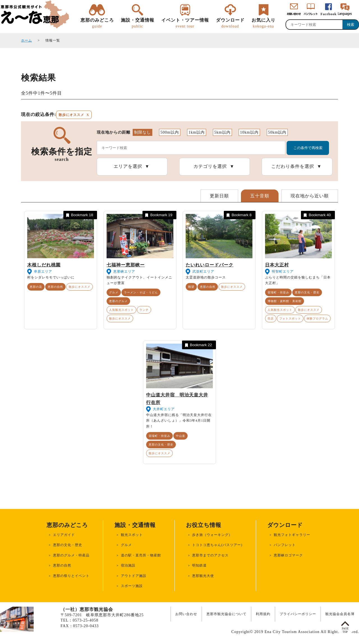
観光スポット (132, 535)
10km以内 (249, 132)
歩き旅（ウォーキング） (212, 535)
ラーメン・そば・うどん (141, 292)
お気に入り (264, 23)
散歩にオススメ (80, 287)
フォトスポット (290, 318)
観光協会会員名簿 (340, 614)
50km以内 (277, 132)
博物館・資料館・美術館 (285, 301)
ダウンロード (230, 23)
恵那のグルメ (118, 301)
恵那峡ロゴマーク (288, 555)
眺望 (191, 287)
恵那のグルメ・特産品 (71, 555)
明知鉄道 (199, 565)
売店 (271, 318)
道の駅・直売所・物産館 (141, 555)
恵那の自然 (55, 287)
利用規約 (263, 614)
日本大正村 (277, 265)
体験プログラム (317, 318)
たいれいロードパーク (210, 265)
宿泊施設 (128, 565)
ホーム (27, 40)
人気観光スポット (121, 310)
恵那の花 (36, 287)
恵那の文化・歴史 (307, 292)
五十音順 (260, 196)
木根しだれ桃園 (44, 265)
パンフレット (285, 545)
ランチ (144, 310)
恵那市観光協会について (226, 614)
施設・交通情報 (138, 23)
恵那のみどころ (97, 23)
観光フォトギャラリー (292, 535)
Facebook (329, 14)
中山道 (180, 436)
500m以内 (170, 132)
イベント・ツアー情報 (185, 23)
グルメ (114, 292)
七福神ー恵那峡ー (126, 265)
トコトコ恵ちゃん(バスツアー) (217, 545)
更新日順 (219, 196)
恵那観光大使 (203, 576)
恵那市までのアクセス (210, 555)
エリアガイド (64, 535)
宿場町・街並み (278, 292)
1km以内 (197, 132)
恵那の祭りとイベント (71, 576)
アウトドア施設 (134, 576)
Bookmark (79, 215)
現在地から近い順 (310, 196)
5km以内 (222, 132)
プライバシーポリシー (298, 614)
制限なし (142, 132)
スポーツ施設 (132, 586)
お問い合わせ (186, 614)
